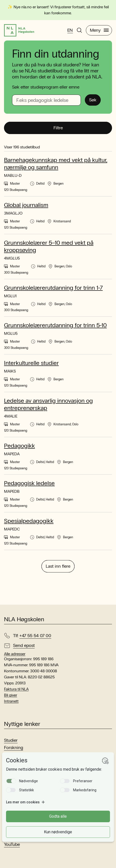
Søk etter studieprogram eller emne (46, 87)
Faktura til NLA (16, 689)
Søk (93, 100)
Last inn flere (58, 566)
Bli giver (11, 695)
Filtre (58, 128)
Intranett (11, 701)
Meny (99, 30)
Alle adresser (15, 654)
